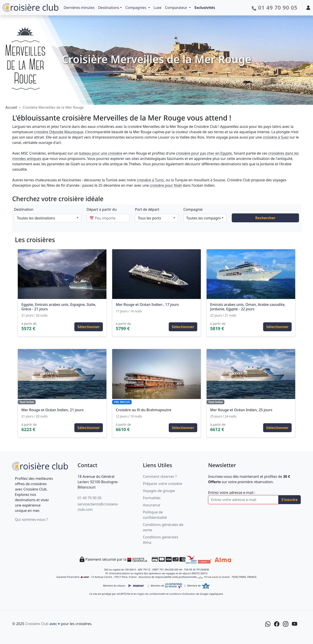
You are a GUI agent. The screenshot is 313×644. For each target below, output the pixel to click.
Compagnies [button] (136, 8)
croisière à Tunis (150, 180)
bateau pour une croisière (101, 153)
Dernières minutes (79, 8)
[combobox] (48, 218)
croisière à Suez (276, 137)
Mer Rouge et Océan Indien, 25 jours (241, 410)
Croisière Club (37, 624)
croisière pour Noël (166, 185)
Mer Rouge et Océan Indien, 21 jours (52, 410)
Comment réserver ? (160, 476)
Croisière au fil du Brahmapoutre (144, 410)
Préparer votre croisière (163, 484)
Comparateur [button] (177, 8)
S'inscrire (290, 500)
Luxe (158, 8)
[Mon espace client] (308, 8)
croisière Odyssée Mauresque (59, 132)
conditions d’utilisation (182, 594)
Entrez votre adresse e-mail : (232, 493)
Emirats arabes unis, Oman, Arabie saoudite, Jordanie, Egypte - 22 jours (248, 307)
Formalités (152, 498)
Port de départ (147, 209)
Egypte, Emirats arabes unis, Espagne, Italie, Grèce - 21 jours (59, 307)
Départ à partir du (102, 209)
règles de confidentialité (151, 594)
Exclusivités (205, 8)
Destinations (109, 8)
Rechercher (265, 218)
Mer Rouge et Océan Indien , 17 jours (147, 305)
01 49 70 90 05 (89, 498)
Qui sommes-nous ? (31, 519)
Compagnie (193, 209)
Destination (24, 209)
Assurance (151, 505)
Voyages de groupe (159, 491)
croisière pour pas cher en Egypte (204, 153)
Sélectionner (89, 327)
